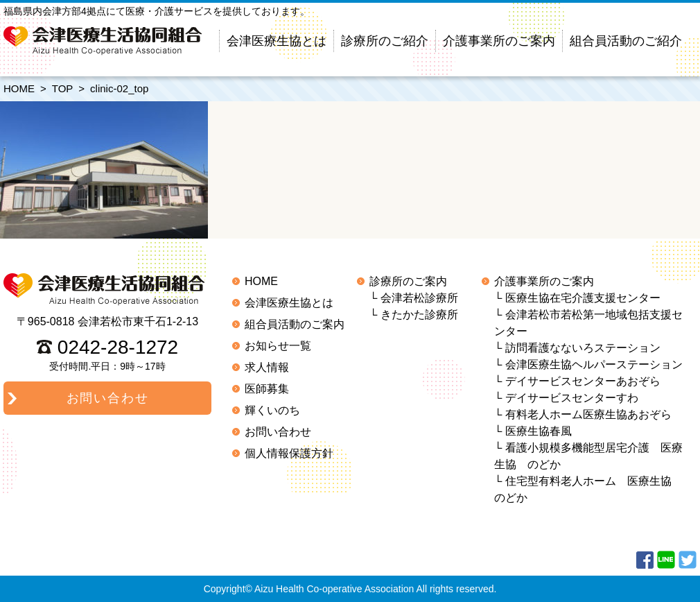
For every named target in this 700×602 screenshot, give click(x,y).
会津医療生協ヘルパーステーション (594, 364)
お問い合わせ (278, 432)
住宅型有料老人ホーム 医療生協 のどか (588, 489)
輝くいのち (272, 410)
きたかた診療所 (419, 315)
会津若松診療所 (419, 298)
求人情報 (267, 367)
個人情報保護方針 (289, 453)
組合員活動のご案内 (295, 324)
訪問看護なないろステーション (583, 348)
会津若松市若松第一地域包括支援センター (588, 323)
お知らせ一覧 (278, 346)
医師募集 (267, 389)
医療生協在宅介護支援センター (583, 298)
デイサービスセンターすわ (572, 398)
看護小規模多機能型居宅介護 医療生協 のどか (588, 456)
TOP (63, 88)
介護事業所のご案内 (499, 41)
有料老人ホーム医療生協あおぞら (588, 414)
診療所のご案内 (408, 281)
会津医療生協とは (277, 41)
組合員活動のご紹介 (626, 41)
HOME (19, 88)
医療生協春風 (539, 431)
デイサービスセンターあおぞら (583, 381)
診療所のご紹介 (385, 41)
